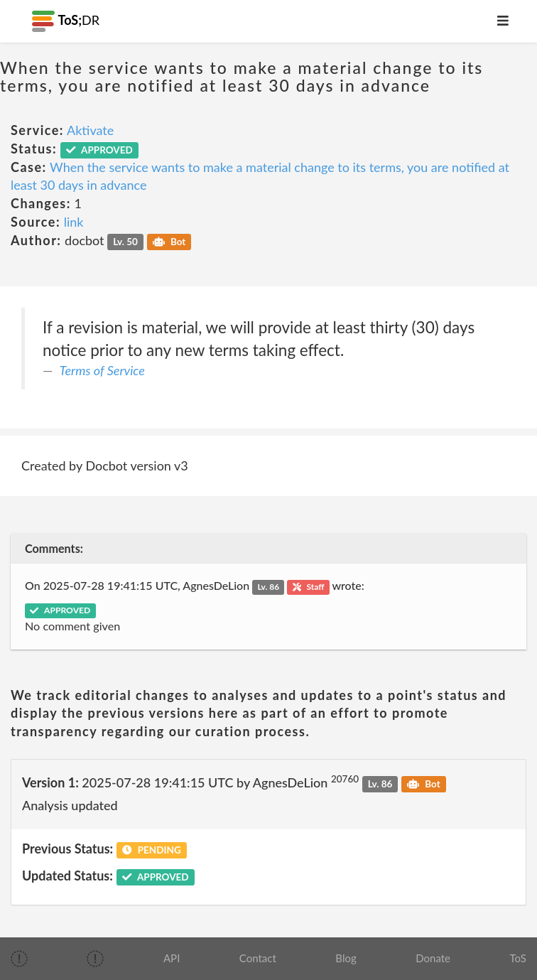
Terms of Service (102, 370)
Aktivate (90, 130)
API (172, 958)
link (74, 222)
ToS (518, 958)
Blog (346, 958)
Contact (258, 958)
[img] (19, 959)
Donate (433, 958)
